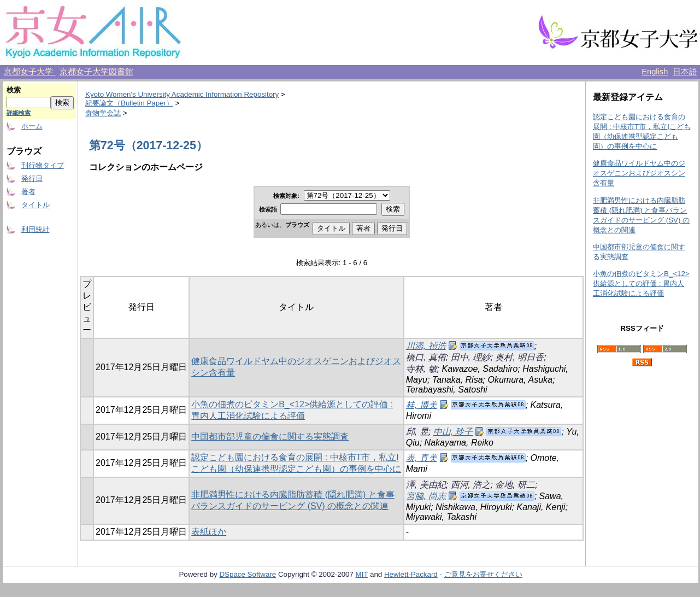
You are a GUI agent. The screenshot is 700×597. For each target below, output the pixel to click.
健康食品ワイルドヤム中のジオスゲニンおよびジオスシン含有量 (639, 173)
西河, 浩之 (471, 485)
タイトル (36, 205)
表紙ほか (209, 532)
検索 (14, 90)
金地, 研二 (515, 485)
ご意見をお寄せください (483, 574)
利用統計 (36, 229)
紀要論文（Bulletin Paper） (129, 103)
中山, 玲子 (453, 432)
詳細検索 (19, 113)
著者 (28, 192)
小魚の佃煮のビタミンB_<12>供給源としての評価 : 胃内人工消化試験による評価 (641, 283)
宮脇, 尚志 (426, 496)
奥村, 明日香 (519, 357)
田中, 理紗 (471, 357)
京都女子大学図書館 (96, 72)
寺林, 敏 (422, 369)
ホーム (32, 126)
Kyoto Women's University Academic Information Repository (182, 94)
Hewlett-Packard (411, 574)
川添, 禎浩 (426, 346)
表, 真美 (422, 458)
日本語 (685, 72)
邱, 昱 (417, 432)
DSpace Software (248, 574)
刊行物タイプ (43, 165)
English (655, 72)
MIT (362, 574)
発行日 (32, 178)
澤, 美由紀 (426, 485)
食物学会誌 (103, 113)
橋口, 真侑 (426, 357)
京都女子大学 (30, 72)
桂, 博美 (422, 405)
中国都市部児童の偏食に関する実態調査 (270, 437)
